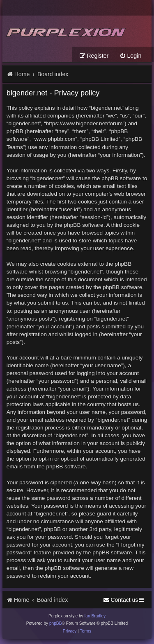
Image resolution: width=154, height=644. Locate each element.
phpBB (56, 623)
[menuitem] (130, 56)
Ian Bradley (95, 616)
